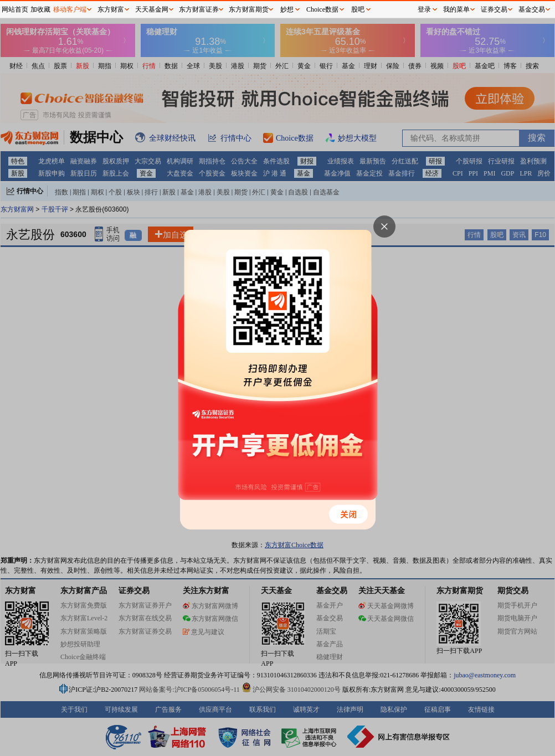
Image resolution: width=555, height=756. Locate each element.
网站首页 (15, 9)
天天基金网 (152, 9)
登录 (424, 9)
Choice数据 (322, 9)
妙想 (287, 9)
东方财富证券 (199, 9)
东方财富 (111, 9)
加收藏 (40, 9)
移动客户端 (70, 9)
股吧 (358, 9)
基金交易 (532, 9)
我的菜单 (456, 9)
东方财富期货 (249, 9)
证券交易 (494, 9)
